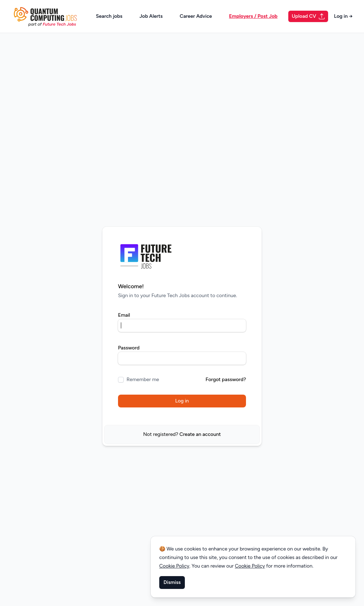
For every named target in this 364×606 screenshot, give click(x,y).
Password (129, 348)
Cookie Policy (174, 566)
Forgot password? (226, 380)
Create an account (200, 434)
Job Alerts (151, 16)
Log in (343, 16)
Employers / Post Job (253, 16)
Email (124, 315)
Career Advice (196, 16)
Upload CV (309, 16)
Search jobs (109, 16)
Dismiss (172, 582)
